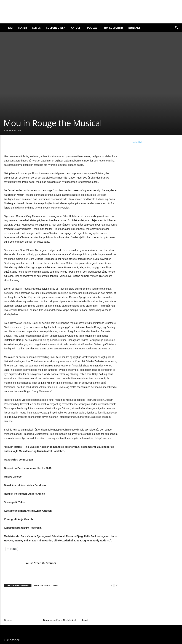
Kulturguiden (56, 28)
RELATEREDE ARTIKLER (18, 586)
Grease (8, 620)
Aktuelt (76, 28)
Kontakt (134, 28)
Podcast (93, 28)
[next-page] (116, 586)
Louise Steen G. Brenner (41, 563)
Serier (37, 28)
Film (10, 28)
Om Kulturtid (113, 28)
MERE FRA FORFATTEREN (46, 586)
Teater (22, 28)
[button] (176, 28)
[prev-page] (112, 586)
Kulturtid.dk (137, 142)
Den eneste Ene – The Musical (60, 620)
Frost (85, 620)
